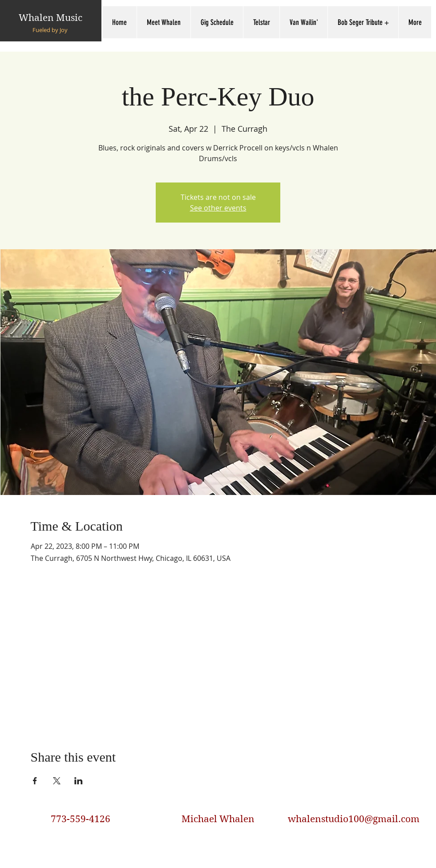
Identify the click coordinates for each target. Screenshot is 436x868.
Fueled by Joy (50, 30)
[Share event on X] (57, 781)
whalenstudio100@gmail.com (354, 819)
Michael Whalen (218, 819)
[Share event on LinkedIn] (79, 781)
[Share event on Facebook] (35, 781)
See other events (218, 208)
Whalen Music (50, 18)
